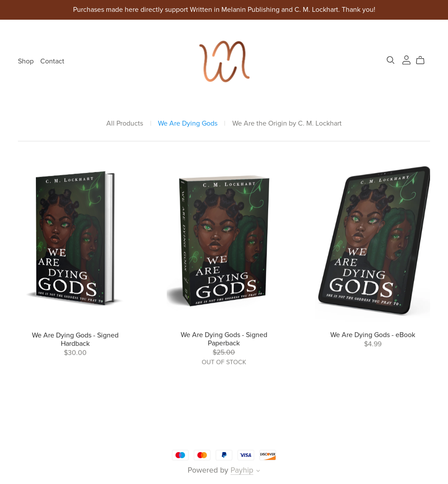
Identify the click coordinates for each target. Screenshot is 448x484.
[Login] (406, 60)
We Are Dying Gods (188, 124)
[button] (258, 472)
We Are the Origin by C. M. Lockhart (287, 124)
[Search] (391, 60)
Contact (52, 61)
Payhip (242, 470)
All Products (125, 124)
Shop (26, 61)
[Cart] (424, 60)
